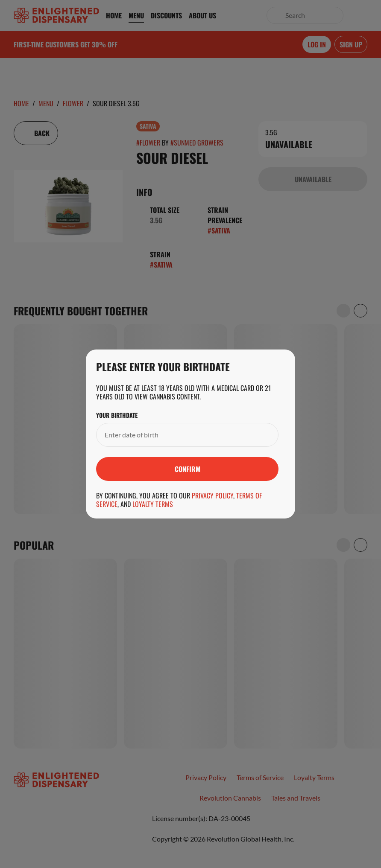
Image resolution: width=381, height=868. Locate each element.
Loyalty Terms (153, 504)
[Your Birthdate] (179, 435)
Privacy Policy (212, 495)
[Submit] (187, 469)
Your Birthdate (117, 415)
